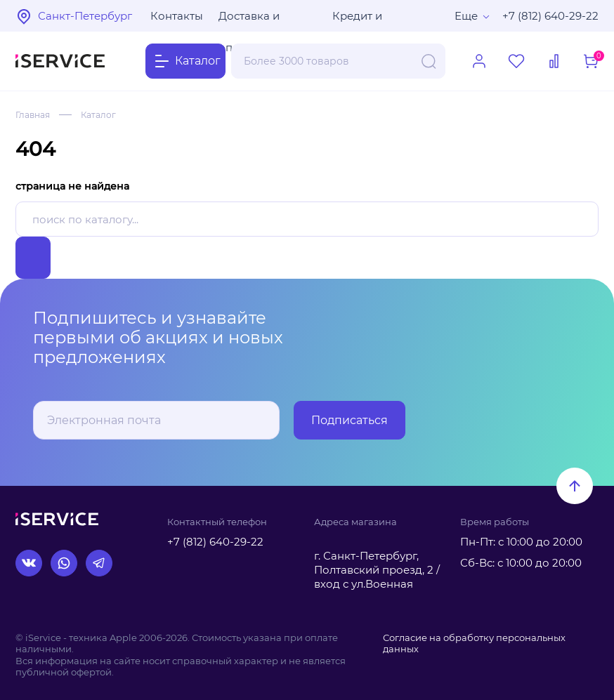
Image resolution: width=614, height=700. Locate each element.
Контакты (177, 16)
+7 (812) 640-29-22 (550, 16)
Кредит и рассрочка (361, 20)
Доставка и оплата (249, 20)
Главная (33, 115)
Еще (466, 16)
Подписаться (350, 420)
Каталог (98, 115)
